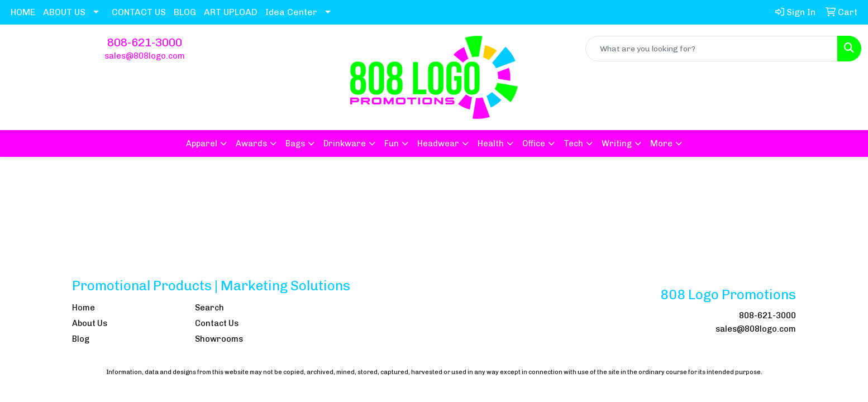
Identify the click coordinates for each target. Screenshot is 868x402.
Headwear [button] (438, 143)
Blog (81, 339)
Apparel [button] (202, 143)
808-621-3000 (145, 42)
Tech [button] (573, 143)
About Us (90, 323)
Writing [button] (617, 143)
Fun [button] (392, 143)
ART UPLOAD (231, 12)
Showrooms (219, 339)
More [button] (661, 143)
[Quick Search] (712, 49)
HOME (23, 12)
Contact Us (217, 323)
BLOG (185, 12)
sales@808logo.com (145, 56)
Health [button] (491, 143)
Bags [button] (295, 143)
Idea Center (291, 12)
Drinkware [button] (345, 143)
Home (84, 308)
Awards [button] (251, 143)
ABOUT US (64, 12)
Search (209, 308)
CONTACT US (139, 12)
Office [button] (534, 143)
